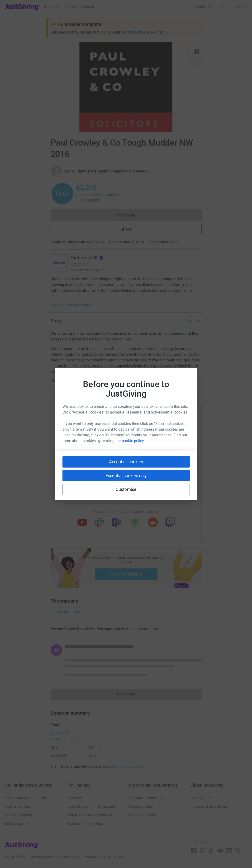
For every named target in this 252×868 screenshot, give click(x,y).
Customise (126, 489)
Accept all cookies (126, 462)
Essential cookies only (126, 476)
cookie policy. (133, 441)
